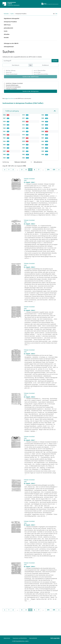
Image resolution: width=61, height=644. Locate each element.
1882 (24, 154)
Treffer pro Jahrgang (12, 111)
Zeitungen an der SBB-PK (11, 43)
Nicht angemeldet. (55, 638)
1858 (4, 121)
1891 (43, 138)
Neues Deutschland (12, 74)
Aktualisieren (38, 162)
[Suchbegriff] (27, 61)
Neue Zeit (9, 72)
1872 (24, 121)
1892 (43, 141)
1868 (4, 154)
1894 (43, 148)
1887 (43, 125)
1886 (43, 121)
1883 (24, 158)
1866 (4, 148)
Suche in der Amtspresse (31, 91)
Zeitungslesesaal (9, 47)
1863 (4, 138)
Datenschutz (7, 638)
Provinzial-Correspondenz (13, 87)
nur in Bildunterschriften (41, 74)
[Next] (59, 170)
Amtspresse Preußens (10, 22)
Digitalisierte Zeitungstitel (12, 18)
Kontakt (6, 37)
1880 (24, 148)
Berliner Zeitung (11, 70)
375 (54, 170)
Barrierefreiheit (33, 638)
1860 (4, 128)
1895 (43, 151)
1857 (4, 118)
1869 (4, 158)
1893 (43, 145)
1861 (4, 131)
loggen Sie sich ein (9, 98)
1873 (24, 125)
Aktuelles (7, 34)
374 (48, 170)
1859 (4, 125)
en (56, 14)
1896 (43, 154)
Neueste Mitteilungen (12, 85)
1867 (4, 151)
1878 (24, 141)
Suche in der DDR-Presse (31, 77)
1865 (4, 145)
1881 (24, 151)
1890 (43, 135)
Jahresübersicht (8, 28)
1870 (24, 115)
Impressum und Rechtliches (20, 638)
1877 (24, 138)
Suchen (55, 61)
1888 (43, 128)
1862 (4, 135)
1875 (24, 131)
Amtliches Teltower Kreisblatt (14, 83)
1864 (4, 141)
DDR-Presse (7, 25)
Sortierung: (6, 162)
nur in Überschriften (40, 70)
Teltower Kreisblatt (11, 89)
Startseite (6, 14)
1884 (43, 115)
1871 (24, 118)
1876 (24, 135)
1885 (43, 118)
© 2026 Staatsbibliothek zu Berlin (20, 641)
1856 (4, 115)
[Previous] (5, 170)
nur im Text (37, 72)
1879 (24, 145)
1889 (43, 131)
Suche (12, 14)
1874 (24, 128)
